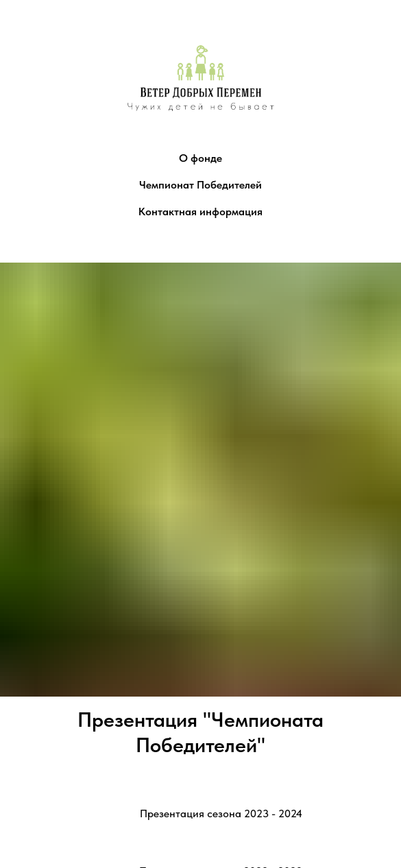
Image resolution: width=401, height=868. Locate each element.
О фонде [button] (200, 158)
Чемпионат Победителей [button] (200, 185)
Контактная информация (200, 212)
